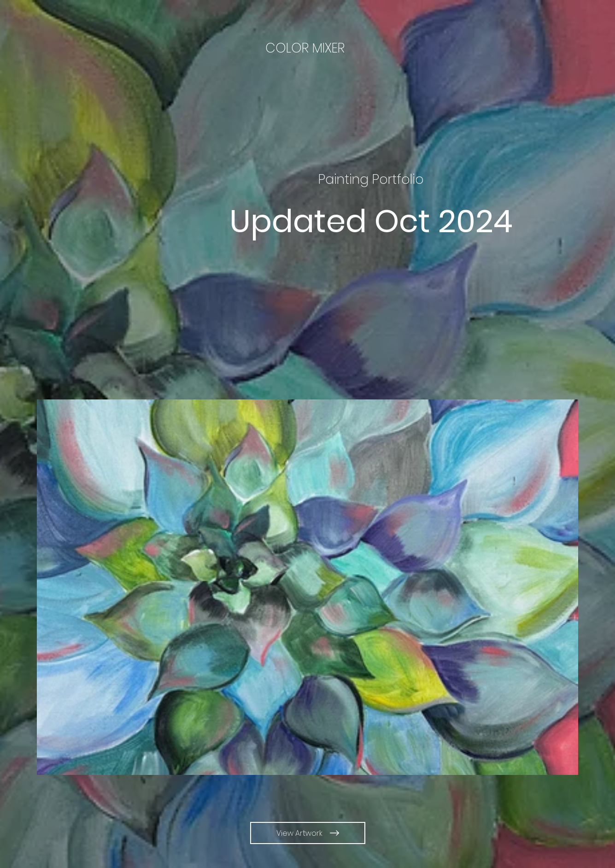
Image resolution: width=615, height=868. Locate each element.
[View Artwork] (308, 833)
